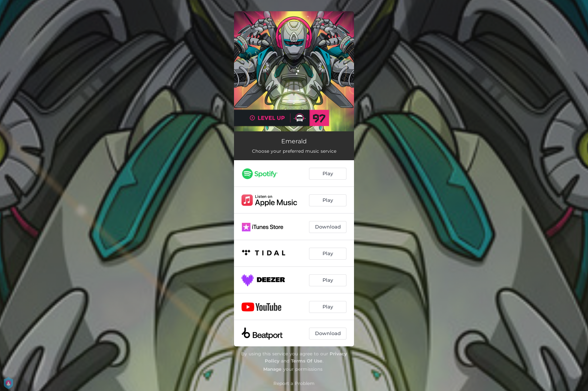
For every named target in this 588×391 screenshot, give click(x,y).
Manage (272, 369)
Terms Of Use (307, 361)
